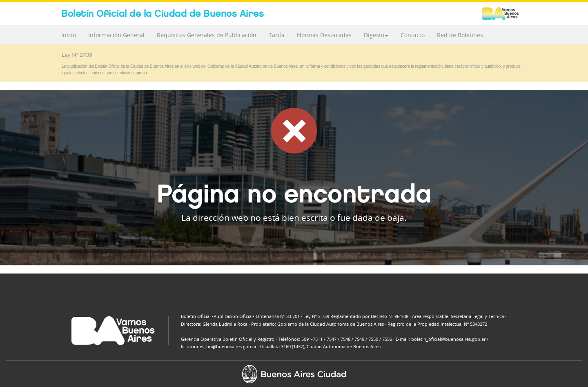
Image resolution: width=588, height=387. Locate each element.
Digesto (376, 35)
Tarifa (277, 35)
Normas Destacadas (324, 35)
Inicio (69, 35)
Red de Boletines (460, 35)
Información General (116, 35)
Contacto (413, 35)
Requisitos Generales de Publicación (207, 35)
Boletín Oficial (163, 13)
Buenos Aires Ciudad (504, 13)
